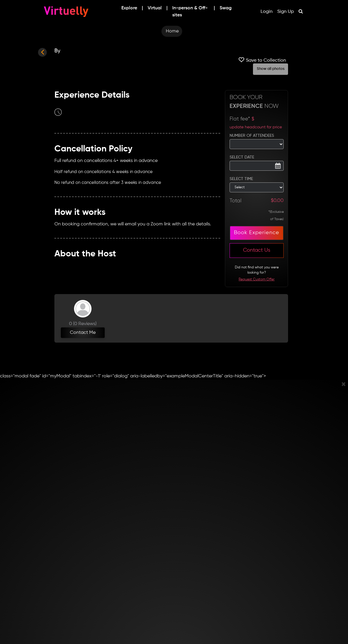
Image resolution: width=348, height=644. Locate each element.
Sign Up (286, 12)
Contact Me (83, 333)
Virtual (155, 8)
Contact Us (257, 250)
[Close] (343, 385)
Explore (129, 8)
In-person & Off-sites (190, 12)
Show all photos (271, 69)
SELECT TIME (241, 179)
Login (267, 12)
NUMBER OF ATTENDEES (252, 136)
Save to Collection (262, 60)
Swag (226, 8)
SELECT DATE (242, 157)
